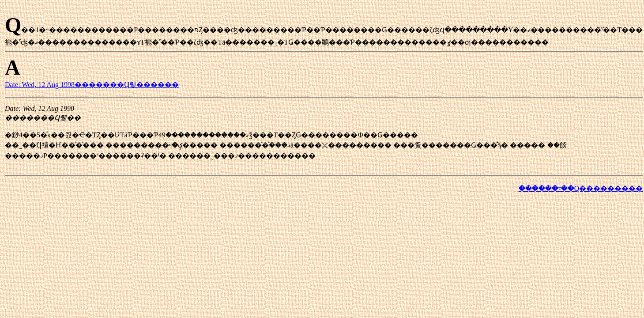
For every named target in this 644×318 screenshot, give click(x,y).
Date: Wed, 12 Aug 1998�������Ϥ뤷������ (92, 85)
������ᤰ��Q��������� (581, 188)
